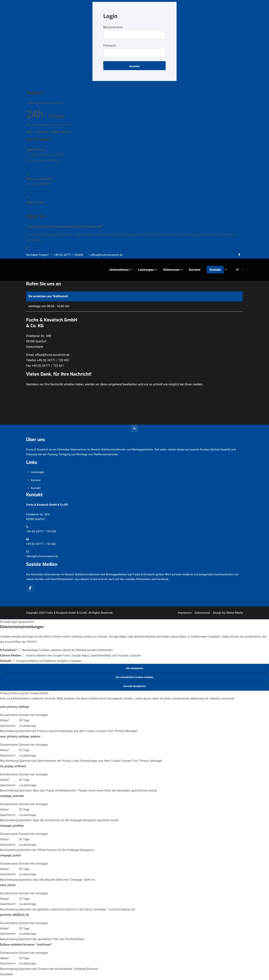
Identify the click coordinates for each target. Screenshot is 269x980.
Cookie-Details (39, 693)
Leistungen (38, 472)
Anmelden (134, 66)
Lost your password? (51, 85)
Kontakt (36, 488)
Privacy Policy (9, 693)
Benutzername (113, 27)
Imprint (24, 693)
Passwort (110, 46)
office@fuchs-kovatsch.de (105, 255)
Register (31, 85)
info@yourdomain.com (41, 208)
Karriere (36, 480)
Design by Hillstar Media (228, 613)
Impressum (185, 613)
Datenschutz (202, 613)
